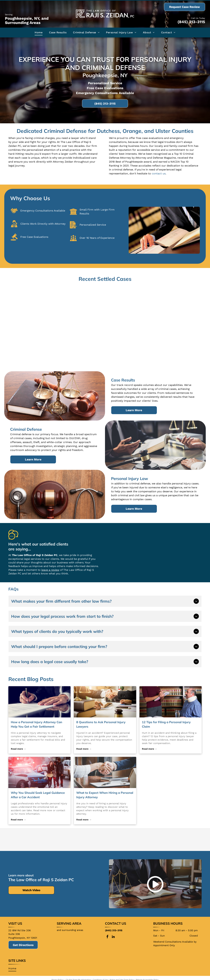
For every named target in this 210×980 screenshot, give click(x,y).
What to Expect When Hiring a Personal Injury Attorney (105, 795)
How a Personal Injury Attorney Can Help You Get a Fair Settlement (37, 724)
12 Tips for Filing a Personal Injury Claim (166, 724)
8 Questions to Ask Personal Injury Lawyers (101, 724)
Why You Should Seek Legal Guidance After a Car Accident (38, 795)
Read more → (18, 749)
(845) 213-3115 (191, 22)
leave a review (50, 570)
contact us (159, 173)
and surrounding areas (70, 930)
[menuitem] (39, 33)
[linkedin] (113, 937)
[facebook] (107, 937)
